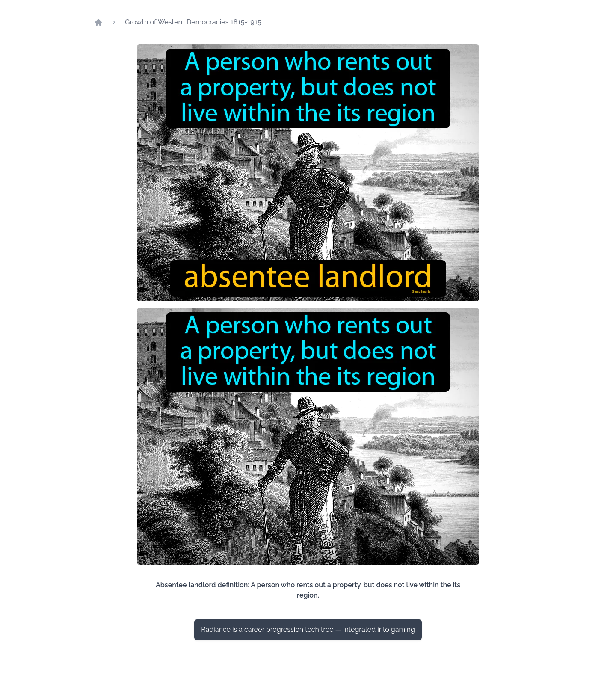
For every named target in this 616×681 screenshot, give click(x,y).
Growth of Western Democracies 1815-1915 (193, 22)
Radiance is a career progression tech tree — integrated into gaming (308, 629)
